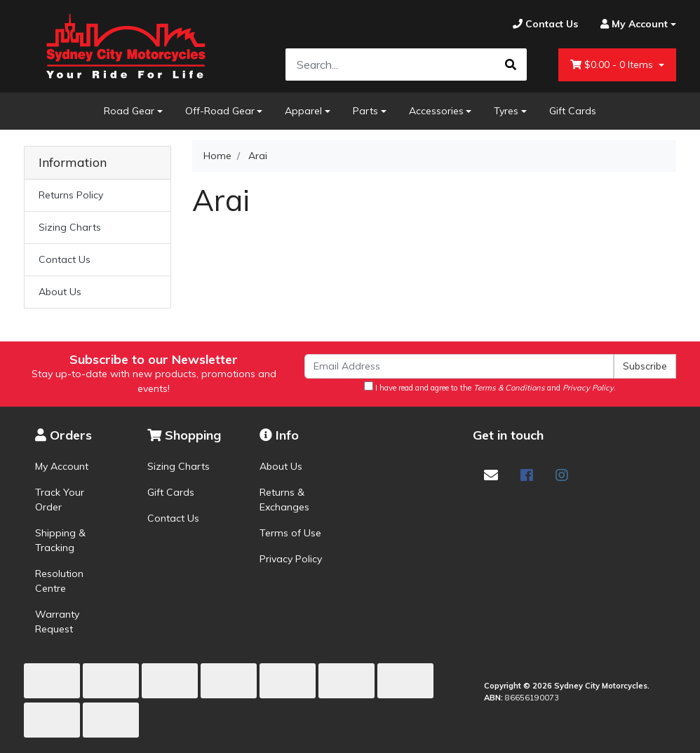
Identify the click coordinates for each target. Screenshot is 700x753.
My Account (62, 466)
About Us (60, 292)
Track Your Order (60, 500)
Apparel (303, 111)
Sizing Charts (70, 227)
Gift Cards (573, 111)
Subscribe (645, 366)
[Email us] (491, 475)
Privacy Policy (291, 559)
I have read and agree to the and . (490, 387)
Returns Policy (71, 195)
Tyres (506, 111)
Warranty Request (57, 622)
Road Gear (129, 111)
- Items (613, 65)
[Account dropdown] (633, 24)
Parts (365, 111)
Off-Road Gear (220, 111)
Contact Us (65, 259)
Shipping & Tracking (60, 540)
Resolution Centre (59, 581)
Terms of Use (290, 533)
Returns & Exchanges (284, 500)
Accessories (436, 111)
